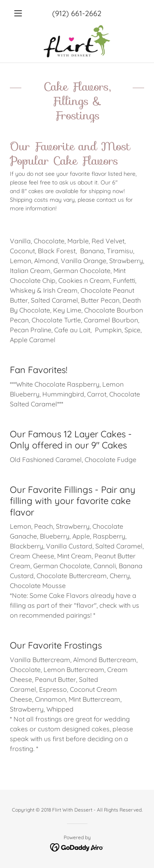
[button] (20, 13)
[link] (77, 41)
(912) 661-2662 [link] (77, 13)
